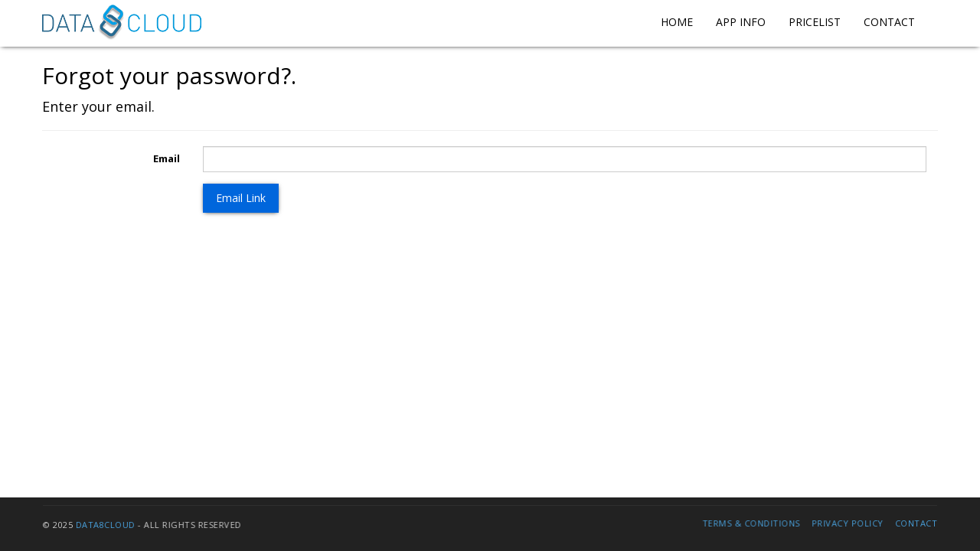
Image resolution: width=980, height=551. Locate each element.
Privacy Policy (844, 523)
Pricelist (815, 22)
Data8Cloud (109, 525)
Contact (889, 22)
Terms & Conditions (748, 523)
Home (677, 22)
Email (167, 158)
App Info (741, 22)
